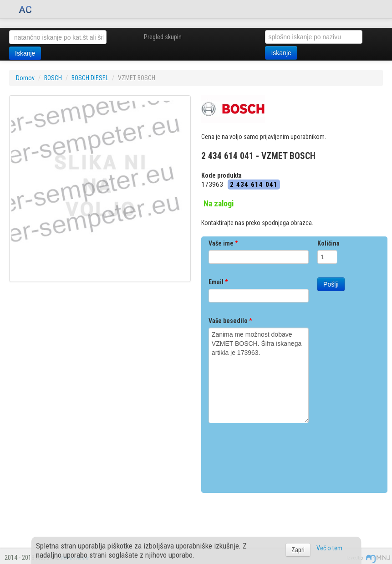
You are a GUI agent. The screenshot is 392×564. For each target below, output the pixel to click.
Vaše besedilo (230, 321)
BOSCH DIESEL (90, 78)
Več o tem (329, 548)
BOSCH (53, 78)
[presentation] (278, 455)
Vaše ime (223, 243)
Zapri (298, 550)
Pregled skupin (163, 37)
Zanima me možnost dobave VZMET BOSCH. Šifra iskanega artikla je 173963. (259, 375)
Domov (25, 78)
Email (218, 282)
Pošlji (331, 284)
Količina (328, 243)
